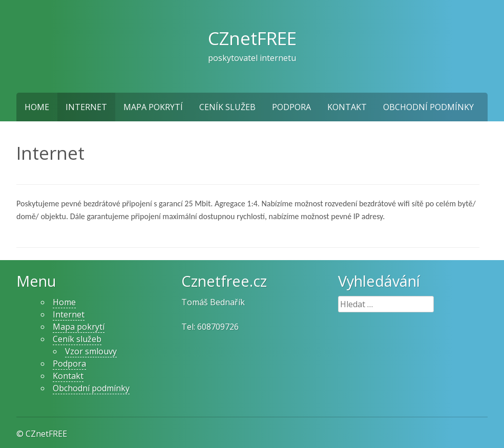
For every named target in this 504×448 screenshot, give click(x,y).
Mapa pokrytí (153, 107)
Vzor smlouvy (91, 351)
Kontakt (347, 107)
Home (37, 107)
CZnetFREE (252, 38)
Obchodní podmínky (428, 107)
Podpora (291, 107)
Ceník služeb (227, 107)
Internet (86, 107)
